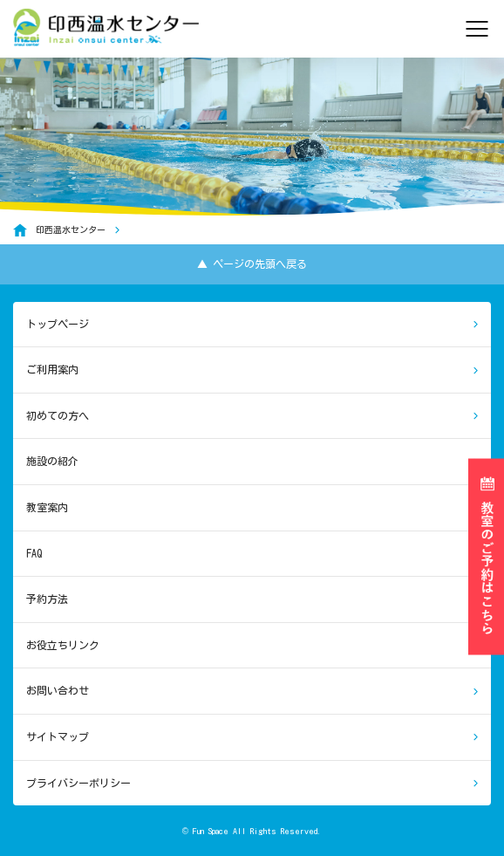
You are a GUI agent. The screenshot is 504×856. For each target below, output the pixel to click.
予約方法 (47, 599)
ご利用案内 (52, 369)
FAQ (34, 553)
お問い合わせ (58, 690)
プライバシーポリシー (78, 783)
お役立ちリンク (63, 645)
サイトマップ (58, 736)
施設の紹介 (52, 461)
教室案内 (47, 507)
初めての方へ (58, 415)
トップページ (58, 324)
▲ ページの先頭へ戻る (252, 264)
